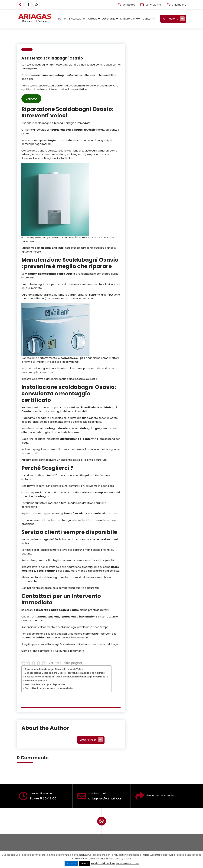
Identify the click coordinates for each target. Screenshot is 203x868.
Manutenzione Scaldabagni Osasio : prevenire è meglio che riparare (65, 673)
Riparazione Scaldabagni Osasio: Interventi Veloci (54, 669)
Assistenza (109, 19)
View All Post (91, 740)
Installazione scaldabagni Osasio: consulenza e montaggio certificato (66, 677)
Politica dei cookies (103, 863)
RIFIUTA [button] (85, 864)
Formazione (173, 19)
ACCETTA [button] (71, 864)
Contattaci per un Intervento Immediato (49, 688)
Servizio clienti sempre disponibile (45, 684)
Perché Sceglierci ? (36, 681)
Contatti (148, 19)
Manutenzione (129, 19)
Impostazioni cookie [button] (128, 863)
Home (62, 19)
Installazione (77, 19)
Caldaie (93, 19)
